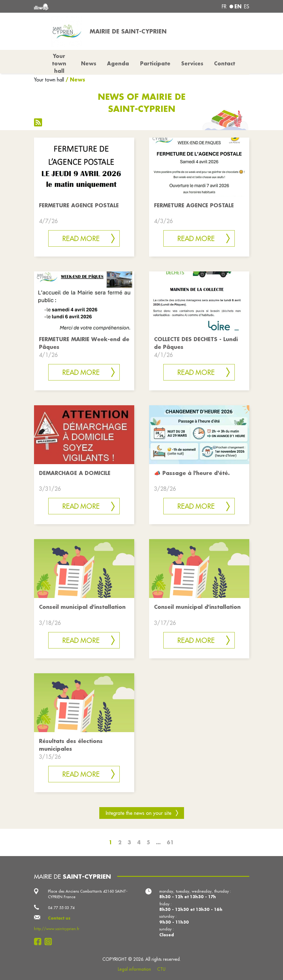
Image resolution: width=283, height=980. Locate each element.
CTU (161, 969)
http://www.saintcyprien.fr (57, 929)
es (247, 7)
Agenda (118, 63)
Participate (155, 63)
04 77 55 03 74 (61, 907)
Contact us (59, 918)
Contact (225, 63)
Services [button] (192, 63)
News (89, 63)
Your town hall (49, 80)
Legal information (134, 969)
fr (224, 7)
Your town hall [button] (59, 63)
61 (170, 842)
